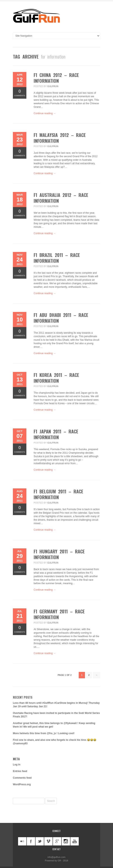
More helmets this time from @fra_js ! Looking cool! (44, 733)
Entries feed (20, 771)
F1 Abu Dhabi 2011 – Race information (61, 318)
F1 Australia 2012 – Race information (61, 198)
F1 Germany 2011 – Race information (59, 614)
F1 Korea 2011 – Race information (56, 378)
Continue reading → (45, 113)
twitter (40, 841)
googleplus (57, 841)
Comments (20, 93)
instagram (66, 841)
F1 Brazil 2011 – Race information (57, 258)
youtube (75, 841)
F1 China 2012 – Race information (56, 78)
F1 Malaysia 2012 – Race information (60, 138)
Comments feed (22, 778)
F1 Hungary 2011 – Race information (59, 554)
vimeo (48, 841)
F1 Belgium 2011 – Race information (58, 494)
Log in (17, 765)
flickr (22, 841)
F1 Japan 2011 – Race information (56, 434)
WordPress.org (22, 784)
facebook (31, 841)
